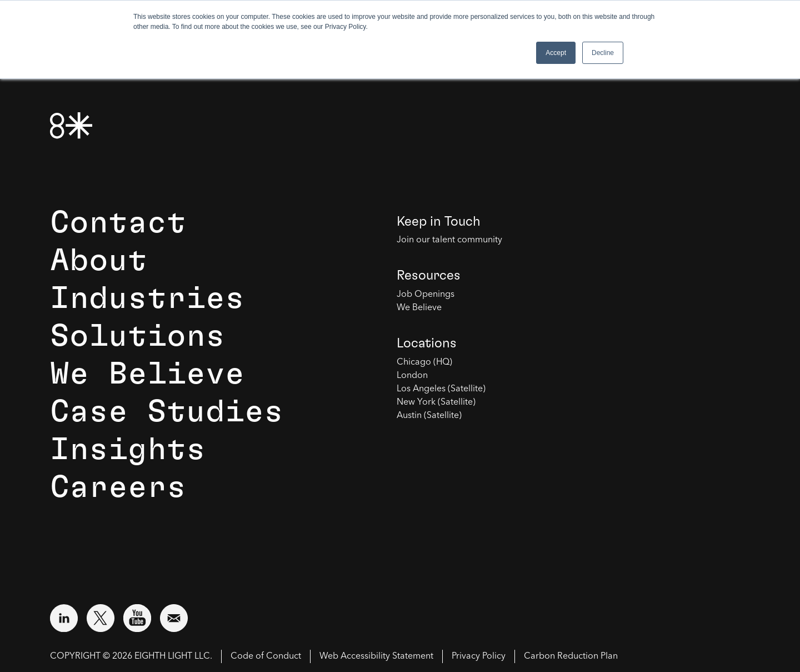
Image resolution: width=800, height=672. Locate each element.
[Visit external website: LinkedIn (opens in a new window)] (64, 618)
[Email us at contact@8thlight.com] (174, 618)
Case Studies (167, 412)
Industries (147, 298)
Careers (118, 487)
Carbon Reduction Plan (571, 656)
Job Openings (426, 295)
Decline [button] (603, 53)
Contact (118, 223)
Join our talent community (449, 240)
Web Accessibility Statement (376, 656)
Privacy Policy (479, 656)
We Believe (147, 374)
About (99, 261)
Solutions (137, 336)
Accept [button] (556, 53)
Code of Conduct (266, 656)
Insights (128, 450)
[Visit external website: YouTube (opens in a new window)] (137, 618)
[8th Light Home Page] (71, 125)
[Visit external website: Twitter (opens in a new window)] (101, 618)
